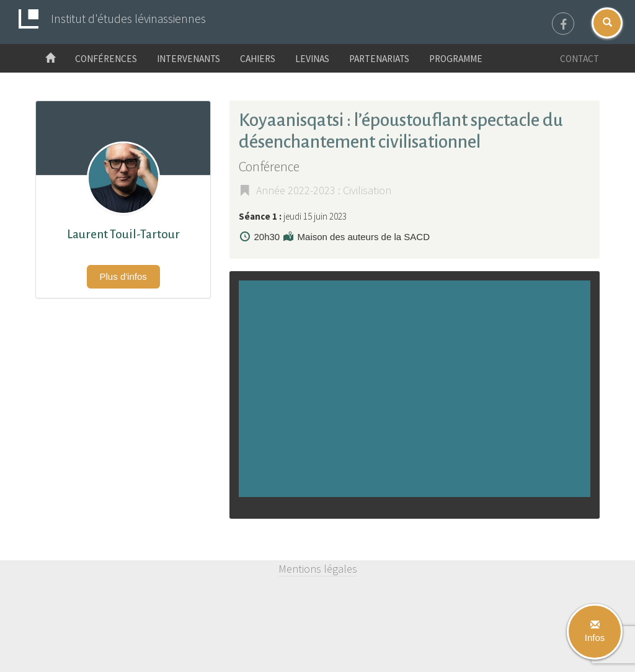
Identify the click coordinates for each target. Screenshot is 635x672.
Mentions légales (318, 569)
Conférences (106, 59)
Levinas (312, 59)
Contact (579, 59)
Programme (456, 59)
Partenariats (379, 59)
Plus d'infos (123, 276)
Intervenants (189, 59)
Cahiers (258, 59)
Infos (595, 632)
